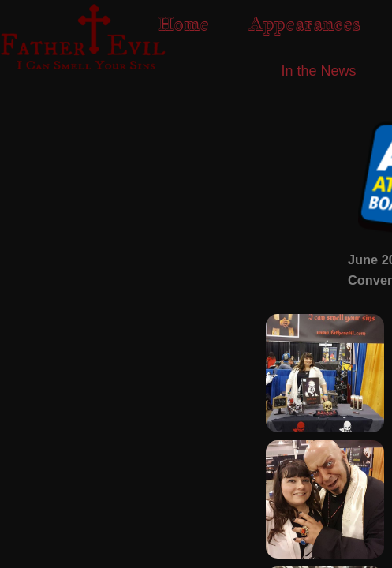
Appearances (305, 24)
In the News (318, 71)
